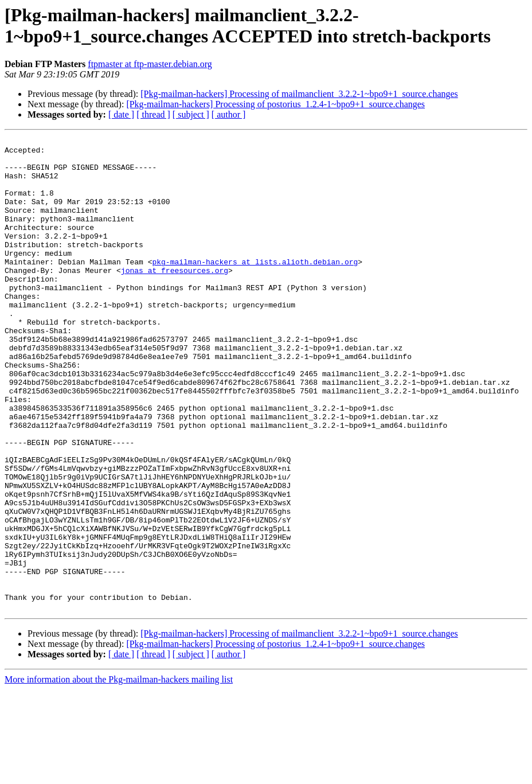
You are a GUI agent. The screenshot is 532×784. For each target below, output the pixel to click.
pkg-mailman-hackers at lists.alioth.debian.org (255, 287)
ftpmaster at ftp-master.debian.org (150, 64)
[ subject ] (191, 114)
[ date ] (121, 114)
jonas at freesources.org (175, 298)
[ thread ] (153, 114)
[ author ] (229, 114)
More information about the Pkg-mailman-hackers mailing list (119, 774)
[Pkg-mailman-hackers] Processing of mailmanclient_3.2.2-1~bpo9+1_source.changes (299, 94)
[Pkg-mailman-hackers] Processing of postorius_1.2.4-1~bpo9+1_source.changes (275, 104)
